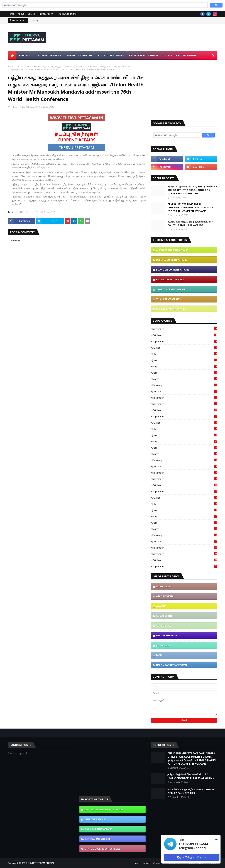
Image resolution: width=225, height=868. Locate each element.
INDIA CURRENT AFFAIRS (170, 279)
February (185, 385)
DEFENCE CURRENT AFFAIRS (172, 260)
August (185, 348)
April (185, 373)
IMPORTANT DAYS (167, 636)
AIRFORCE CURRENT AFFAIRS (172, 250)
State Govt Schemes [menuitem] (111, 55)
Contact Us (159, 863)
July (185, 354)
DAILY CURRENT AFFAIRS (28, 67)
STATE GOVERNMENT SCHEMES (102, 849)
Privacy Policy (46, 14)
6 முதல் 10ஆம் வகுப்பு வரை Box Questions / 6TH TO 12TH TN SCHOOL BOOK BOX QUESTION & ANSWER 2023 (192, 190)
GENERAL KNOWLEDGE (97, 839)
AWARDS (161, 606)
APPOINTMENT (165, 596)
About (21, 14)
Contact (31, 14)
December (185, 398)
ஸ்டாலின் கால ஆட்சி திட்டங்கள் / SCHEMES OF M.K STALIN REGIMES (191, 791)
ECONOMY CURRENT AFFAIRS (173, 270)
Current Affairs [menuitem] (49, 55)
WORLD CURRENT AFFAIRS (171, 309)
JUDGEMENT (163, 645)
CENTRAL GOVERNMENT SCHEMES (104, 809)
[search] (105, 5)
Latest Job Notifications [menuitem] (180, 55)
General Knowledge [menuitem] (79, 55)
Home (11, 14)
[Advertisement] (152, 38)
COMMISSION (164, 616)
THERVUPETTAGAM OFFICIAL (40, 863)
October (185, 335)
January (185, 391)
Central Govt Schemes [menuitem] (144, 55)
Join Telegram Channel (192, 857)
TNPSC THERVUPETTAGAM (24, 107)
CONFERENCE (22, 212)
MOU (159, 655)
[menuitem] (12, 55)
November (185, 329)
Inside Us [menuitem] (25, 55)
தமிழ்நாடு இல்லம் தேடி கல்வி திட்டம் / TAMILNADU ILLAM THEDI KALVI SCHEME (191, 776)
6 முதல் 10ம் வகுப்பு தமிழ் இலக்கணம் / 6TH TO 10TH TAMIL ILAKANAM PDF (190, 223)
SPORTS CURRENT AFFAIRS (171, 289)
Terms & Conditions (66, 14)
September (185, 341)
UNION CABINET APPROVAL (172, 665)
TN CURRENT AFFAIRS (168, 299)
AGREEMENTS (164, 586)
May (185, 366)
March (185, 379)
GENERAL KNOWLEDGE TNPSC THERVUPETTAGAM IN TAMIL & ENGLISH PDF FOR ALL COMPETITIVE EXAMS (190, 208)
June (185, 360)
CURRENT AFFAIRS (95, 819)
